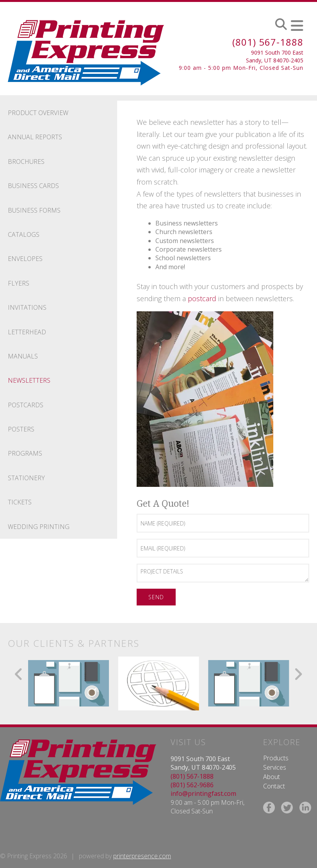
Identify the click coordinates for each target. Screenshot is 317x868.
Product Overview (38, 113)
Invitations (27, 307)
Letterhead (27, 332)
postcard (202, 298)
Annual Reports (35, 137)
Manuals (23, 356)
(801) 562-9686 (192, 785)
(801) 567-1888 (268, 42)
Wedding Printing (39, 527)
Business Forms (34, 210)
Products (276, 758)
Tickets (20, 502)
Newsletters (29, 380)
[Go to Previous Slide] (19, 674)
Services (275, 767)
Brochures (26, 162)
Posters (21, 429)
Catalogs (24, 234)
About (272, 777)
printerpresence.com (142, 856)
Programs (25, 453)
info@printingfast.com (203, 793)
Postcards (26, 405)
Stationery (26, 478)
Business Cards (33, 186)
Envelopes (25, 259)
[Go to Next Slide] (298, 674)
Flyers (19, 283)
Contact (274, 786)
